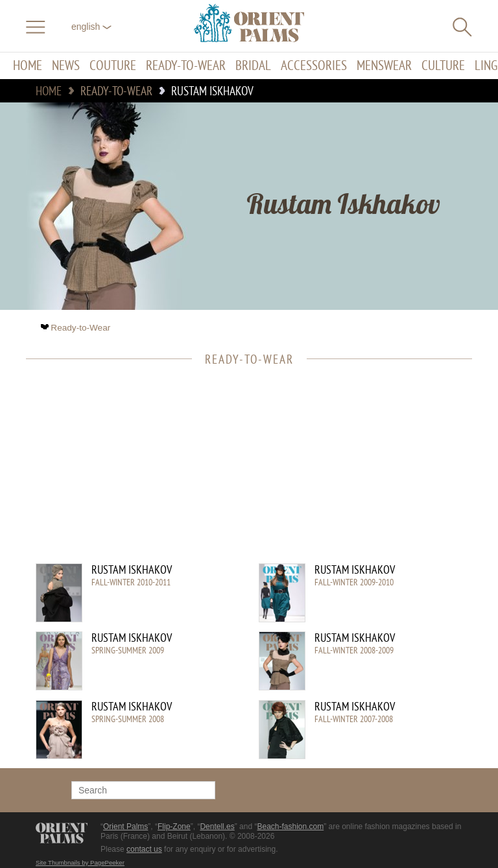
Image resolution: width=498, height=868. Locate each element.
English (91, 27)
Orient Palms (125, 827)
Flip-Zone (174, 827)
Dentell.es (217, 827)
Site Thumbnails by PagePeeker (80, 862)
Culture (443, 66)
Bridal (253, 66)
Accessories (314, 66)
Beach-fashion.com (290, 827)
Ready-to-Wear (186, 66)
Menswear (384, 66)
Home (28, 66)
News (66, 66)
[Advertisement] (243, 473)
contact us (144, 849)
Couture (113, 66)
